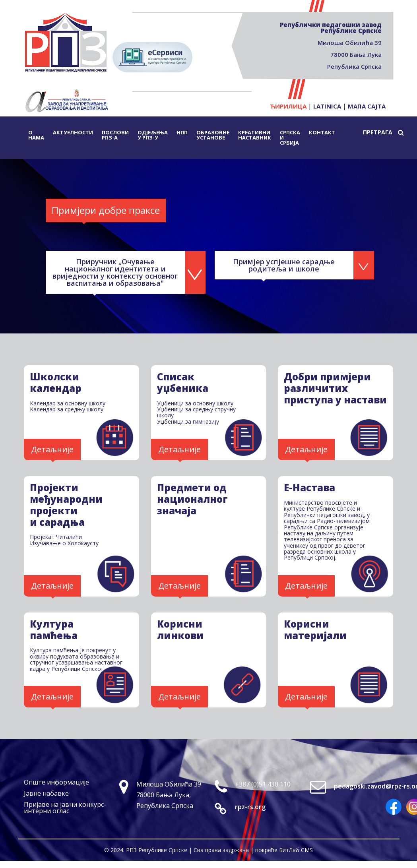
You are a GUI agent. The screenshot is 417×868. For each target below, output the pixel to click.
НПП (182, 132)
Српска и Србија (290, 138)
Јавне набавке (46, 793)
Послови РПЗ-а (115, 135)
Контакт (322, 132)
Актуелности (73, 132)
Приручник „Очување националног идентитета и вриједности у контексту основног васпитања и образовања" (115, 272)
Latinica (327, 106)
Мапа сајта (367, 106)
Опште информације (56, 782)
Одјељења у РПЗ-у (153, 135)
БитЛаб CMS (296, 850)
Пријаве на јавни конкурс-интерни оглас (65, 808)
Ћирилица (288, 106)
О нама (36, 135)
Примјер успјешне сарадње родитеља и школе (285, 265)
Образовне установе (213, 135)
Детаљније (52, 449)
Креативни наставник (255, 135)
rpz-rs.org (250, 807)
